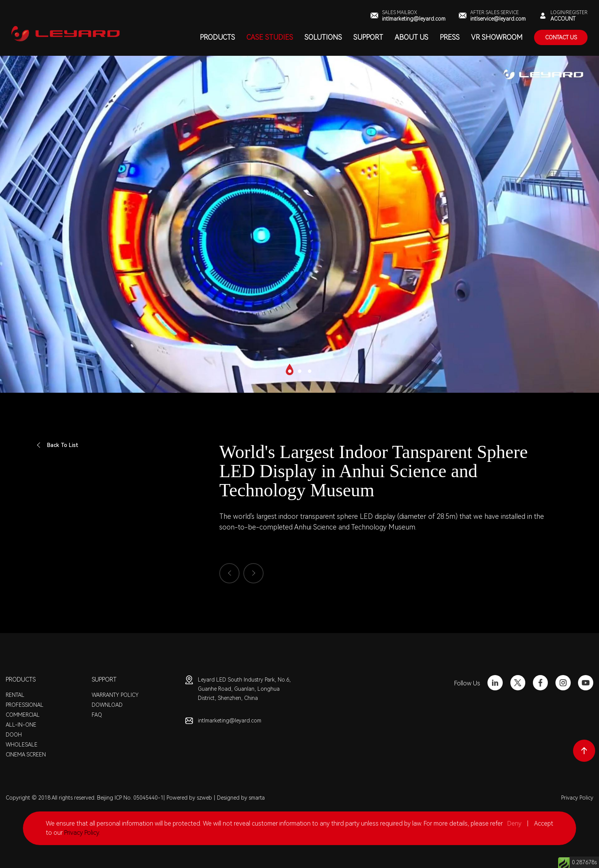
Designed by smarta (241, 798)
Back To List (57, 445)
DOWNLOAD (107, 705)
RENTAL (15, 695)
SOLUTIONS (323, 37)
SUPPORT (368, 37)
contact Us (561, 37)
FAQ (97, 715)
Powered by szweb (189, 798)
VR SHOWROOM (497, 37)
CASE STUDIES (270, 37)
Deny (514, 823)
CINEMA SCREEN (26, 755)
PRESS (450, 37)
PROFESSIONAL (25, 705)
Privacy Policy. (82, 833)
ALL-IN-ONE (21, 725)
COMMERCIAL (23, 715)
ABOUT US (411, 37)
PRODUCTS (217, 37)
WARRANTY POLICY (115, 695)
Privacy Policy (577, 798)
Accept (544, 823)
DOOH (14, 735)
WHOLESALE (22, 745)
